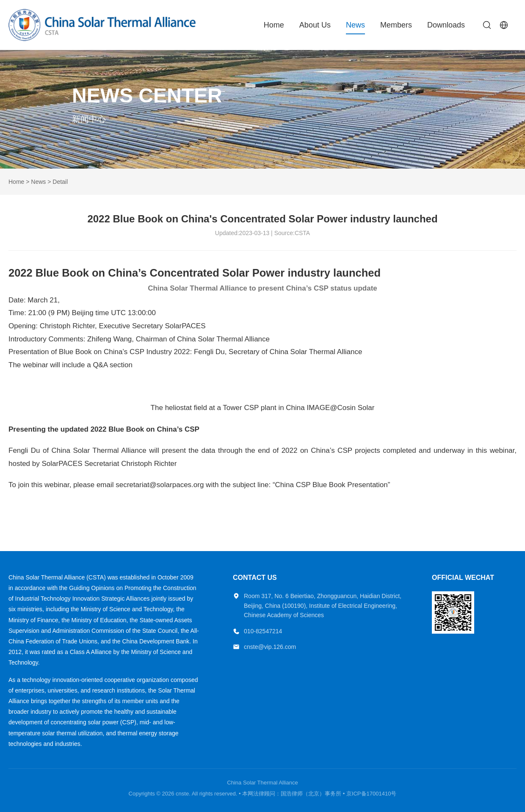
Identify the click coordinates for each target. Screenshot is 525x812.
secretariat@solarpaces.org (160, 485)
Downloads (446, 25)
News (355, 25)
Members (396, 25)
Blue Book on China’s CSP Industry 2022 (124, 352)
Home (274, 25)
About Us (315, 25)
